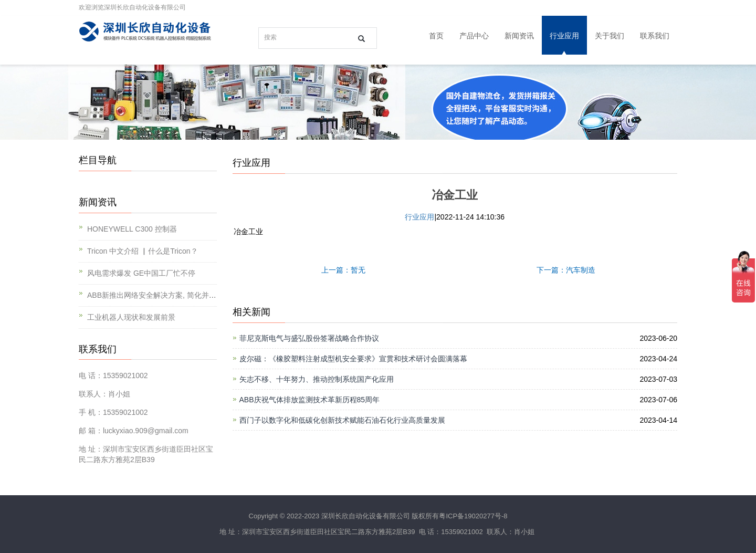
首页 (436, 36)
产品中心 (474, 36)
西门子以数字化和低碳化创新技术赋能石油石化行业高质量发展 (342, 420)
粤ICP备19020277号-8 (473, 516)
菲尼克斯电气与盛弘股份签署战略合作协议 (309, 338)
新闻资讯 (519, 36)
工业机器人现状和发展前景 (131, 317)
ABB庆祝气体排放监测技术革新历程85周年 (310, 400)
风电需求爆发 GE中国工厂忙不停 (141, 273)
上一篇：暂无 (343, 270)
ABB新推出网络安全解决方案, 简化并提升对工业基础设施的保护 (192, 295)
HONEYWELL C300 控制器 (132, 229)
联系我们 (655, 36)
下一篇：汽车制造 (566, 270)
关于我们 (610, 36)
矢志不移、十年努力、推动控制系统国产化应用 (317, 379)
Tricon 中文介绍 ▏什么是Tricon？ (143, 251)
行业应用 (564, 36)
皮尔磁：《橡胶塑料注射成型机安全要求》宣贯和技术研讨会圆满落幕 (353, 359)
